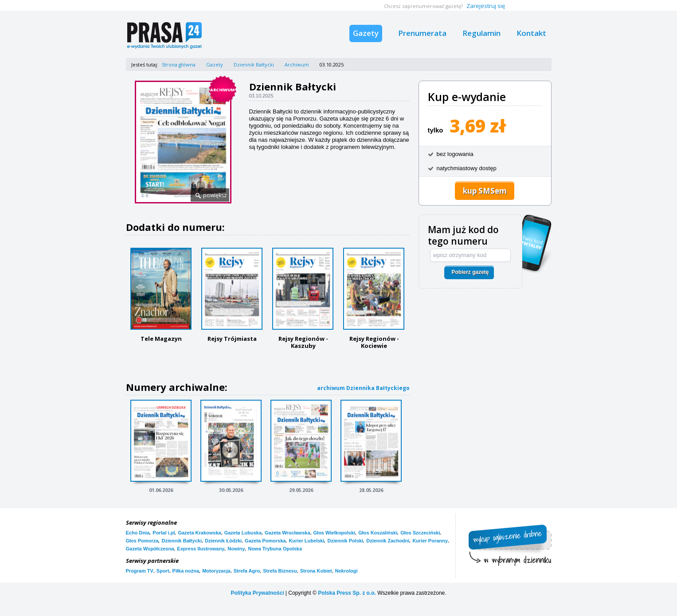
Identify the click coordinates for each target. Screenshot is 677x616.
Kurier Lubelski (306, 541)
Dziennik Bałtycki (254, 64)
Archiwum (297, 64)
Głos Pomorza (142, 541)
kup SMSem (485, 191)
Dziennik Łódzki (223, 541)
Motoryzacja (216, 571)
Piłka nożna (186, 571)
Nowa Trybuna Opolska (275, 549)
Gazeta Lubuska (243, 533)
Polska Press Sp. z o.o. (347, 593)
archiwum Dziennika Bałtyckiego (363, 388)
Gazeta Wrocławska (288, 533)
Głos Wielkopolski (335, 533)
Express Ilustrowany (201, 549)
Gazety (366, 33)
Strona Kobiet (316, 571)
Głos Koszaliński (378, 533)
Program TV (140, 571)
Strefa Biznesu (280, 571)
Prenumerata (422, 33)
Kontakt (531, 33)
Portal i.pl (164, 533)
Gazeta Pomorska (265, 541)
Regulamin (481, 33)
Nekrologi (346, 571)
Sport (163, 571)
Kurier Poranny (430, 541)
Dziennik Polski (345, 541)
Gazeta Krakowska (199, 533)
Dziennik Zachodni (388, 541)
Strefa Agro (247, 571)
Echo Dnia (138, 533)
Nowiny (236, 549)
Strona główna (179, 64)
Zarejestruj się (486, 6)
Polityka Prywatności (257, 593)
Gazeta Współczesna (150, 549)
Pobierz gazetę (470, 272)
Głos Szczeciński (420, 533)
